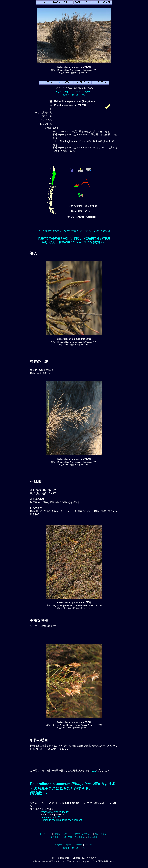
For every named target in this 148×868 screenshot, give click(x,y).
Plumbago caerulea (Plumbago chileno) (61, 820)
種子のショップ (102, 834)
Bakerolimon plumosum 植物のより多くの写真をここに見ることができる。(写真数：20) (73, 788)
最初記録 (54, 837)
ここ (94, 771)
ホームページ (45, 834)
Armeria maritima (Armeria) (55, 812)
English (59, 92)
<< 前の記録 (67, 837)
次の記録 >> (80, 837)
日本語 (75, 95)
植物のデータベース (63, 834)
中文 (83, 95)
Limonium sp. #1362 (51, 817)
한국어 (66, 95)
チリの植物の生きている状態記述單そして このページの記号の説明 (74, 231)
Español (69, 92)
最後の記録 (93, 837)
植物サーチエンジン (83, 834)
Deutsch (79, 92)
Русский (89, 92)
